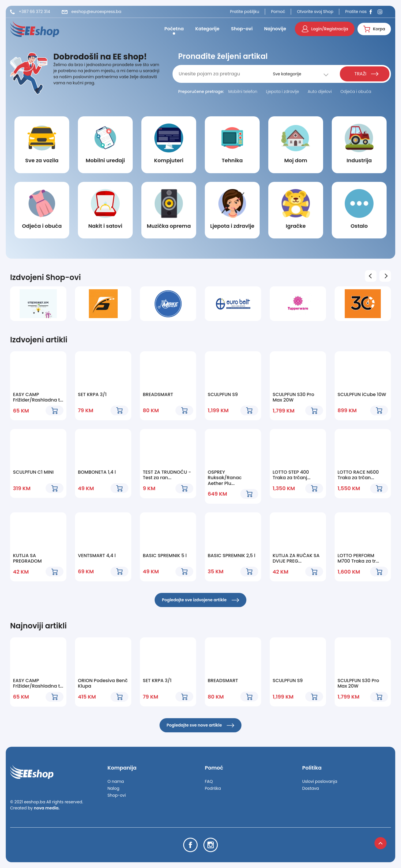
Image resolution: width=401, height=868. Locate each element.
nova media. (47, 808)
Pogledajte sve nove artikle (201, 725)
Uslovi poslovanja (320, 781)
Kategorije (207, 29)
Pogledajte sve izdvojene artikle (200, 600)
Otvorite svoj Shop (315, 12)
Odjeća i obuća (356, 92)
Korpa (374, 29)
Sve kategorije (287, 74)
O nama (116, 781)
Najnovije (275, 29)
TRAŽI (366, 74)
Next (386, 276)
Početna (174, 29)
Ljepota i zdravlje (283, 92)
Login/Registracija (325, 29)
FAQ (209, 781)
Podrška (213, 788)
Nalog (114, 788)
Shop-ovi (242, 29)
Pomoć (278, 12)
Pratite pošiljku (244, 12)
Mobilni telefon (243, 92)
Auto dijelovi (320, 92)
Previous (372, 276)
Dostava (311, 788)
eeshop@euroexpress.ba (92, 12)
